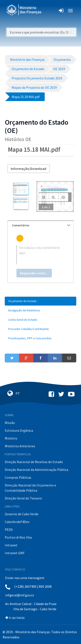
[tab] (40, 225)
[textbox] (40, 255)
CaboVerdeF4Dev (17, 522)
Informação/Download (29, 169)
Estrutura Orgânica (19, 430)
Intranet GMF (15, 553)
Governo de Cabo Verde (22, 514)
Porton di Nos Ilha (18, 537)
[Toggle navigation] (48, 11)
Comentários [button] (41, 225)
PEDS (9, 530)
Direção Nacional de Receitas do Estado (34, 462)
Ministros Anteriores (20, 446)
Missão (10, 423)
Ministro (11, 438)
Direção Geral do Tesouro (23, 498)
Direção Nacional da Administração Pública (37, 470)
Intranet (11, 545)
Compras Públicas (18, 477)
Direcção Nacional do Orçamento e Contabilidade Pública (30, 488)
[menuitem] (40, 301)
